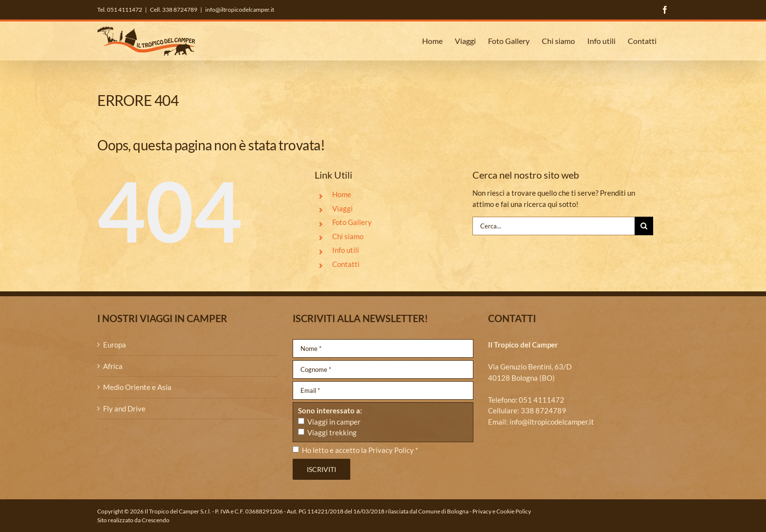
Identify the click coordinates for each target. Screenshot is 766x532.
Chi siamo (348, 236)
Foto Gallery (352, 222)
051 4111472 (542, 400)
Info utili (346, 250)
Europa (115, 345)
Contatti (346, 264)
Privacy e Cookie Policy (502, 511)
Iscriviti (321, 469)
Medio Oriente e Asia (137, 387)
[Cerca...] (553, 226)
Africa (113, 366)
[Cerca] (644, 226)
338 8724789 (543, 410)
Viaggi (342, 208)
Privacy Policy (391, 450)
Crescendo (156, 520)
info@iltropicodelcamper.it (240, 10)
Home (342, 194)
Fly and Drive (124, 409)
